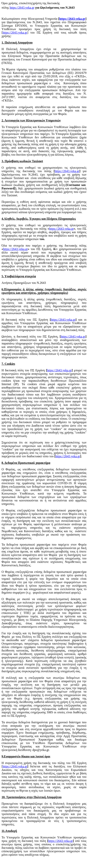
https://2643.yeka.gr (22, 8)
